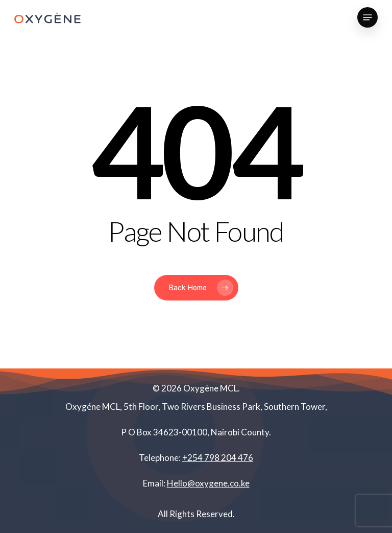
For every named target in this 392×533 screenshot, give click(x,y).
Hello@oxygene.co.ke (208, 483)
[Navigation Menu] (367, 17)
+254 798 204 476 (218, 458)
